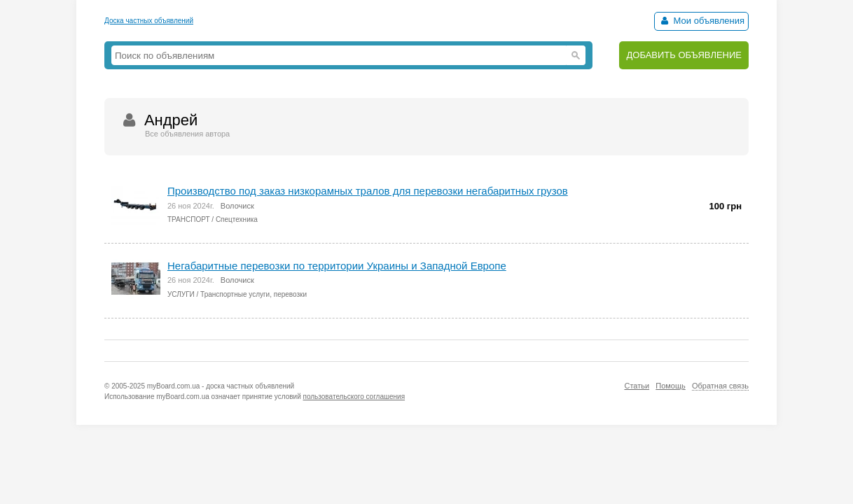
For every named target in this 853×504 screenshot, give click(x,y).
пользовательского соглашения (354, 397)
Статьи (637, 386)
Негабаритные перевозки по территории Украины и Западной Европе (337, 266)
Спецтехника (237, 219)
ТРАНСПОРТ (189, 219)
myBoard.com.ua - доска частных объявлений (221, 386)
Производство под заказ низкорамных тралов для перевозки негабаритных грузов (368, 191)
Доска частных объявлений (149, 21)
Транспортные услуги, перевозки (254, 294)
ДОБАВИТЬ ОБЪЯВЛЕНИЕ (684, 55)
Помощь (671, 386)
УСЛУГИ (181, 294)
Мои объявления (701, 21)
